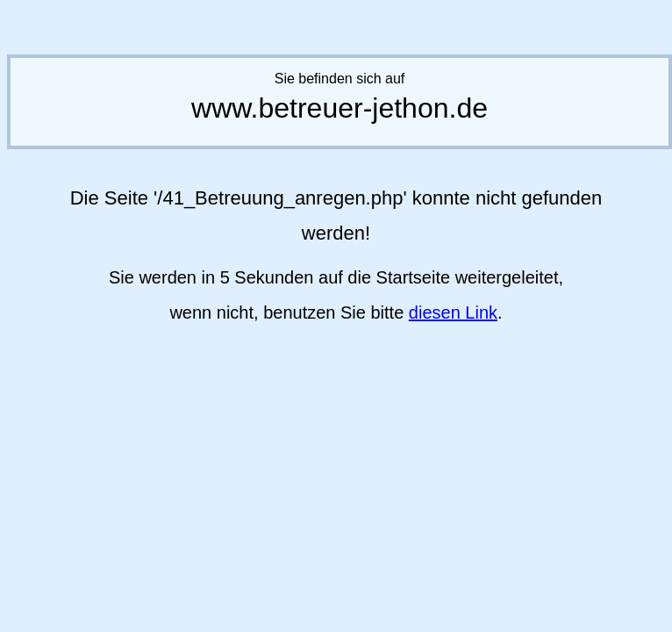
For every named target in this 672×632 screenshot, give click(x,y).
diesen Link (453, 312)
